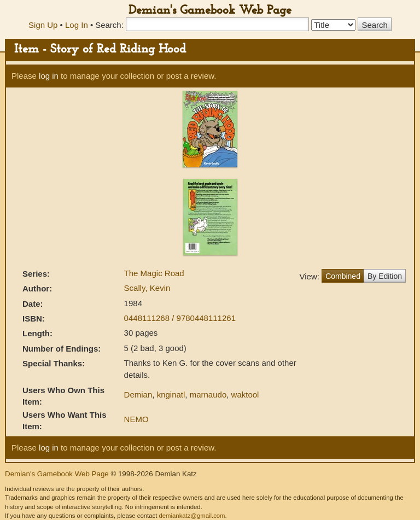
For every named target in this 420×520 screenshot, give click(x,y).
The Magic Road (154, 273)
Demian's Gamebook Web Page (210, 11)
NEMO (136, 419)
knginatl (171, 395)
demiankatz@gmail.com (192, 516)
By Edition (385, 276)
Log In (77, 25)
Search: (109, 25)
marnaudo (208, 395)
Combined (343, 276)
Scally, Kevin (147, 288)
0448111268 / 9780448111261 (180, 318)
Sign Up (43, 25)
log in (49, 76)
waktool (245, 395)
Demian (138, 395)
